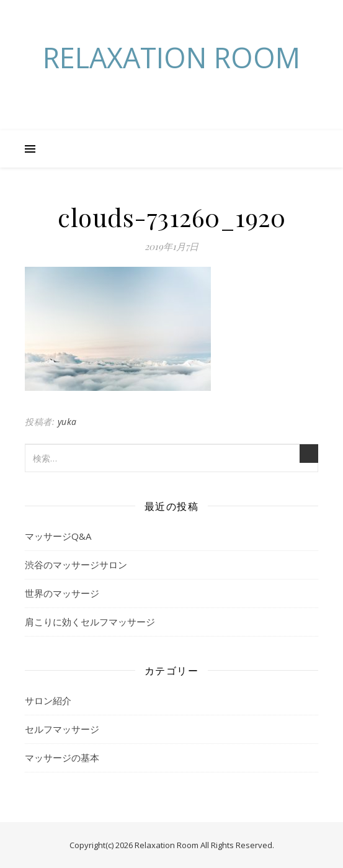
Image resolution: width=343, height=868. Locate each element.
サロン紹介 (48, 700)
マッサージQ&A (58, 536)
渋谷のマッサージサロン (76, 565)
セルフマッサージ (62, 729)
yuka (67, 422)
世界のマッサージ (62, 593)
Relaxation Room (171, 57)
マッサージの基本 (62, 758)
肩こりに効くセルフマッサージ (90, 622)
